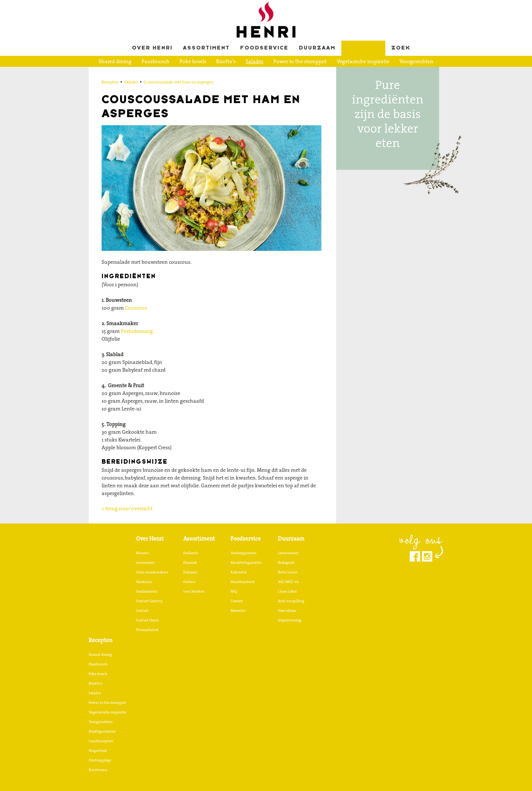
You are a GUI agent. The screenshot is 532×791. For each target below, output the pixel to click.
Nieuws (142, 553)
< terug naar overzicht (127, 508)
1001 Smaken (194, 591)
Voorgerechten (416, 61)
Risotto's (226, 61)
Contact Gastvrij (149, 601)
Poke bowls (193, 61)
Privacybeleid (147, 630)
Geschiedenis (147, 591)
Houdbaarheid (243, 582)
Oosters (189, 582)
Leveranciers (288, 553)
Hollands (191, 553)
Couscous (136, 308)
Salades (255, 61)
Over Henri (152, 48)
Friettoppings (276, 73)
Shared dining (115, 61)
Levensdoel (145, 562)
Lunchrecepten (198, 73)
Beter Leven (288, 572)
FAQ (234, 591)
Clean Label (287, 591)
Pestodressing (137, 331)
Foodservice (264, 48)
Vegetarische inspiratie (363, 61)
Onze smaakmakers (152, 572)
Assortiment (206, 48)
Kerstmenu (315, 73)
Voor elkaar (287, 610)
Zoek (401, 48)
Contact (142, 610)
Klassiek (190, 562)
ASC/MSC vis (288, 582)
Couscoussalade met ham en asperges (178, 82)
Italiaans (190, 572)
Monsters (238, 610)
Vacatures (144, 582)
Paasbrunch (156, 61)
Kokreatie (239, 572)
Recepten (363, 48)
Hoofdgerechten (152, 73)
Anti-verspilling (291, 601)
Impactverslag (290, 620)
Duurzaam (317, 48)
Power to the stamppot (300, 61)
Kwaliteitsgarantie (246, 562)
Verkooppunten (243, 553)
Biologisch (286, 562)
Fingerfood (238, 73)
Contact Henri (147, 620)
